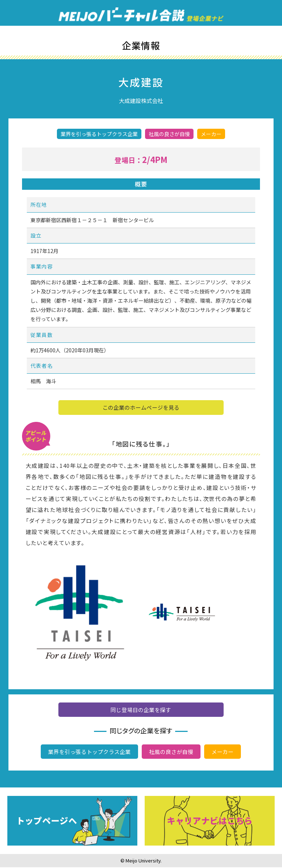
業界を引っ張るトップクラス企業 (89, 753)
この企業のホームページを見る (141, 408)
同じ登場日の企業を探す (141, 711)
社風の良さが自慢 (171, 753)
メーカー (223, 753)
